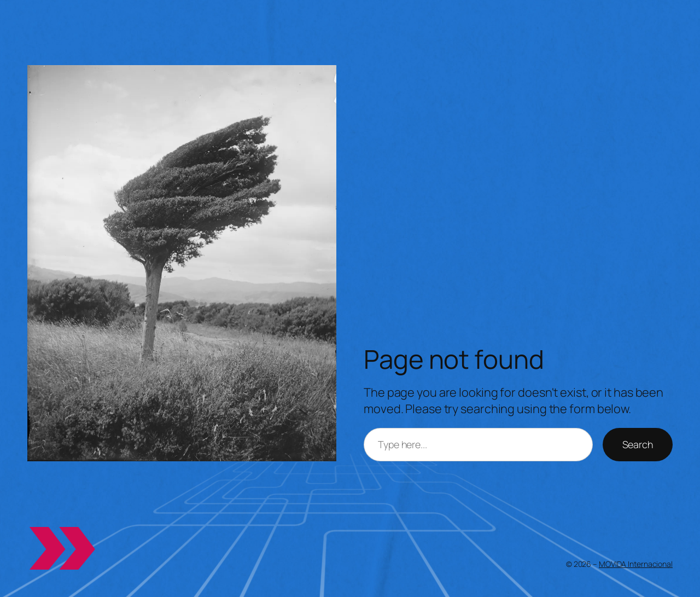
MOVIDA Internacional (636, 564)
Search (638, 444)
